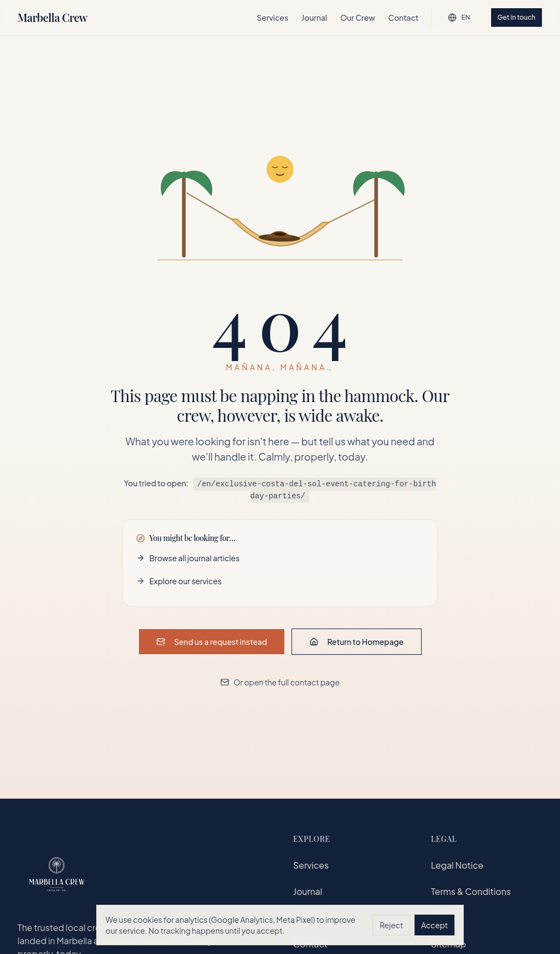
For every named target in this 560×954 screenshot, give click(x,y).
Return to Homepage (356, 641)
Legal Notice (457, 865)
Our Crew (358, 18)
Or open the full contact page (280, 682)
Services (273, 18)
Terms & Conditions (471, 891)
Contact (404, 18)
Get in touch (517, 17)
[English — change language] (459, 18)
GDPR (444, 918)
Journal (314, 18)
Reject (391, 925)
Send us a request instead (212, 641)
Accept (434, 925)
